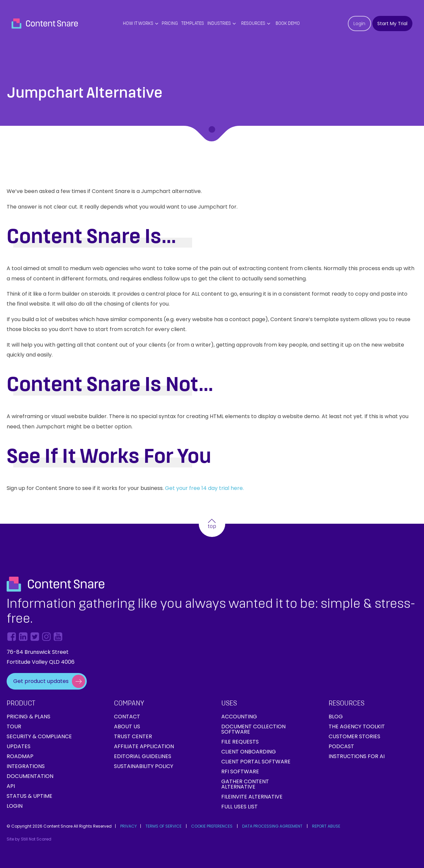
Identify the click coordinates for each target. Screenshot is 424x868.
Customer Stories (354, 736)
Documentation (30, 776)
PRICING (170, 24)
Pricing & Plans (28, 717)
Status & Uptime (29, 796)
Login (15, 806)
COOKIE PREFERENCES (212, 826)
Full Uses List (239, 807)
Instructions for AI (357, 756)
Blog (336, 717)
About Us (127, 726)
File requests (240, 742)
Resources (253, 24)
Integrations (26, 766)
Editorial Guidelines (143, 756)
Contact (127, 717)
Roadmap (20, 756)
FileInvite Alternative (252, 797)
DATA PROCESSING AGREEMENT (272, 826)
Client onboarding (249, 752)
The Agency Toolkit (357, 726)
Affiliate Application (144, 746)
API (11, 786)
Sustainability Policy (144, 766)
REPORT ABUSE (326, 826)
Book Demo (288, 24)
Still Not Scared (36, 839)
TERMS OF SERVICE (163, 826)
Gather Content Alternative (245, 784)
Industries (219, 24)
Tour (14, 726)
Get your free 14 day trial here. (205, 488)
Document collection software (253, 729)
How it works (138, 24)
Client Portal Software (256, 762)
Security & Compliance (39, 736)
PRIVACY (129, 826)
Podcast (341, 746)
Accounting (239, 717)
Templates (193, 24)
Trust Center (133, 736)
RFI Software (240, 772)
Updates (19, 746)
